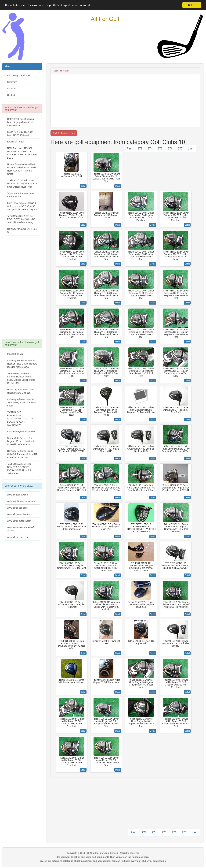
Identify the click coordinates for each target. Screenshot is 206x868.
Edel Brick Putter (15, 142)
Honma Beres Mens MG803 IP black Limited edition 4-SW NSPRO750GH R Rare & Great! (22, 169)
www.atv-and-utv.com (18, 495)
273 (140, 149)
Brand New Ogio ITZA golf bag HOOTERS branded (20, 134)
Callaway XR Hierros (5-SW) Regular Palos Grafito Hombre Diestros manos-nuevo (22, 364)
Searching (12, 82)
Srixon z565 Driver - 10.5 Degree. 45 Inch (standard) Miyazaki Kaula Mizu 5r (20, 441)
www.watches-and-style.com (21, 501)
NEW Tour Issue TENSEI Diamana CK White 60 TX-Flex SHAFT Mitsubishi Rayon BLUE (22, 153)
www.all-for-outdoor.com (19, 521)
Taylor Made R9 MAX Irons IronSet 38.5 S (20, 195)
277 (180, 149)
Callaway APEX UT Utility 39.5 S (22, 231)
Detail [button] (83, 186)
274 (150, 149)
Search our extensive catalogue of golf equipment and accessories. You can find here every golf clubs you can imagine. (103, 861)
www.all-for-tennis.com (18, 514)
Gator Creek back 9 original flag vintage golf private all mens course (21, 122)
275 (160, 149)
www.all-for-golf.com (17, 508)
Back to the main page (64, 133)
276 (170, 149)
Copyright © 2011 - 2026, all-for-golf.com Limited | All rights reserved (103, 853)
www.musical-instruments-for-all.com (22, 529)
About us (12, 89)
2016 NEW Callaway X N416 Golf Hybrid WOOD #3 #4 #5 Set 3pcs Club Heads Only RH (22, 206)
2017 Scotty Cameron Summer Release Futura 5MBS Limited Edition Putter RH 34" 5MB (21, 378)
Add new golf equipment (19, 75)
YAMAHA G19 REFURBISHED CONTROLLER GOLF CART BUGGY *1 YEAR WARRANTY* (21, 419)
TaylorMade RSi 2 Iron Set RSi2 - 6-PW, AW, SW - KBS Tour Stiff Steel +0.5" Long (21, 219)
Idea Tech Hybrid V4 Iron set (21, 432)
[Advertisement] (22, 290)
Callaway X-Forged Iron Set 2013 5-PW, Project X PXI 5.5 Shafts (22, 402)
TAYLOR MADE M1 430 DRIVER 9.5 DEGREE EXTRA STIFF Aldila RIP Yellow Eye (19, 469)
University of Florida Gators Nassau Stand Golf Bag (21, 391)
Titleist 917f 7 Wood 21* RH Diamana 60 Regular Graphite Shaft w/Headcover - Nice (22, 184)
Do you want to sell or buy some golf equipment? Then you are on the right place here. (103, 857)
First (130, 149)
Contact (11, 95)
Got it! (192, 5)
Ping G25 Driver (15, 354)
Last (191, 149)
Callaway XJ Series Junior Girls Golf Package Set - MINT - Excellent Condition (22, 454)
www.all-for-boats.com (18, 537)
